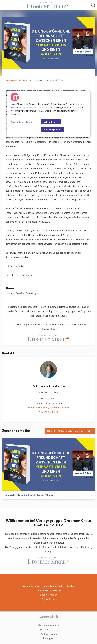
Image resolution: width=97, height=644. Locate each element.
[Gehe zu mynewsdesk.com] (48, 617)
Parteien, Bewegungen (27, 293)
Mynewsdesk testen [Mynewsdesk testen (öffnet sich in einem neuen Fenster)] (48, 625)
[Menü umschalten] (5, 5)
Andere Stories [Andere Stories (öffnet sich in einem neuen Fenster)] (49, 634)
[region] (48, 114)
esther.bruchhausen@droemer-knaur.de (48, 407)
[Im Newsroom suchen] (93, 5)
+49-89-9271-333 (48, 412)
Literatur (10, 293)
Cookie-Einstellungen (22, 122)
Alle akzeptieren (53, 129)
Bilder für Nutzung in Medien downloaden (70, 431)
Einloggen (49, 638)
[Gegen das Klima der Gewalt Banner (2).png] (48, 465)
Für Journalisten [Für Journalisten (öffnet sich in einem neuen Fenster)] (49, 629)
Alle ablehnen (51, 122)
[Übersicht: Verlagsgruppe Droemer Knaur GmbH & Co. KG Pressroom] (48, 5)
